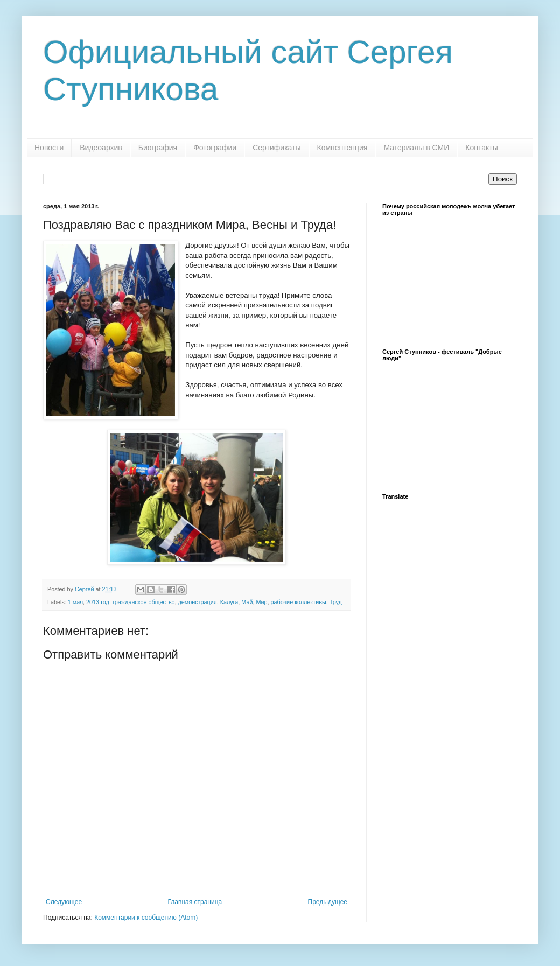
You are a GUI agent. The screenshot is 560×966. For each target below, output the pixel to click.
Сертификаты (276, 148)
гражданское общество (144, 602)
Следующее (64, 902)
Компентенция (342, 148)
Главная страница (195, 902)
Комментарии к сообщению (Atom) (146, 918)
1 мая (75, 602)
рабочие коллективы (299, 602)
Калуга (229, 602)
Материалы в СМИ (416, 148)
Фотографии (215, 148)
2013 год (98, 602)
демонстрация (198, 602)
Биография (158, 148)
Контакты (481, 148)
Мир (261, 602)
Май (247, 602)
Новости (49, 148)
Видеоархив (101, 148)
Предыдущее (328, 902)
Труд (336, 602)
